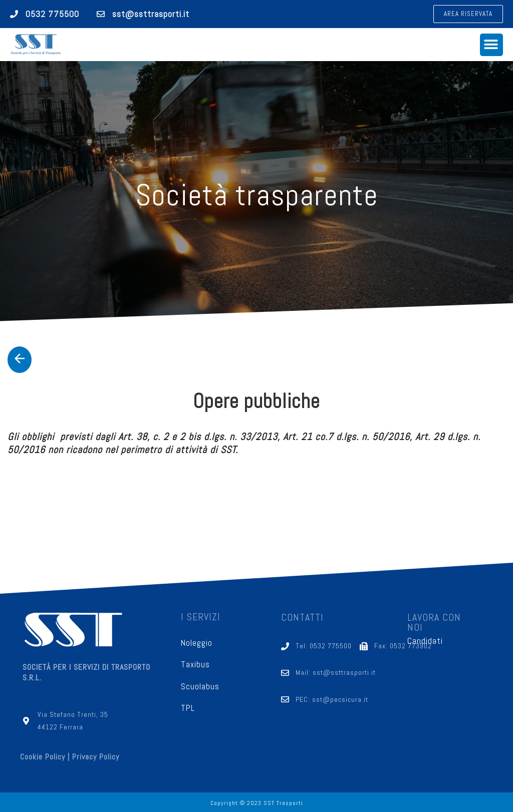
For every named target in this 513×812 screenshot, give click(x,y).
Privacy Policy (96, 757)
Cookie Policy (43, 757)
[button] (468, 14)
